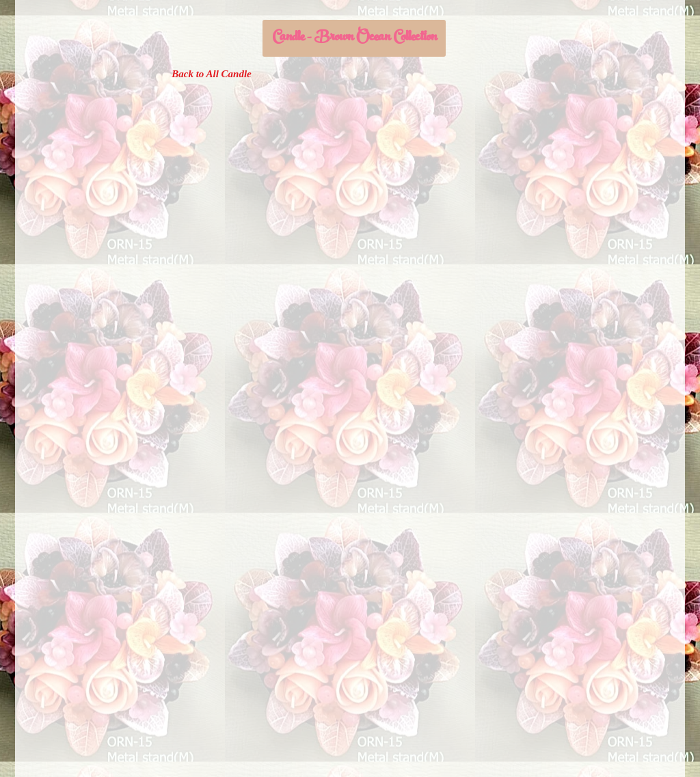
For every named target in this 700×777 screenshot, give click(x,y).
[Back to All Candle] (212, 74)
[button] (354, 38)
